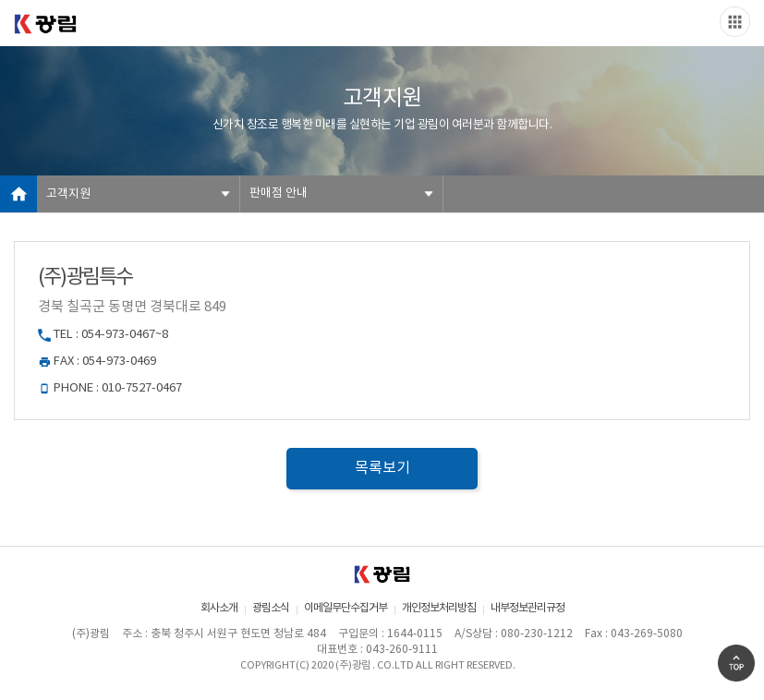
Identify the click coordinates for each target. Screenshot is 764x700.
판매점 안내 (279, 193)
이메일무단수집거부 (346, 608)
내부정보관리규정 (528, 608)
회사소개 (219, 608)
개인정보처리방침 (439, 608)
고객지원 (68, 194)
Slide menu (735, 22)
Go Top (736, 663)
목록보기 (382, 468)
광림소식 (271, 608)
